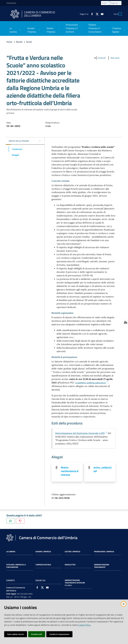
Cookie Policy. (85, 625)
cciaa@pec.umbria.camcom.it (92, 383)
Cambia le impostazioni (59, 634)
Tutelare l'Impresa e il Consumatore (16, 566)
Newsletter (70, 565)
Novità (19, 42)
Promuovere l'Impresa (104, 552)
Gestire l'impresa (72, 552)
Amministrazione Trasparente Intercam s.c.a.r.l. (75, 583)
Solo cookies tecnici (16, 634)
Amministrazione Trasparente (102, 566)
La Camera (11, 552)
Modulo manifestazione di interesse (70, 471)
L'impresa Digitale (43, 565)
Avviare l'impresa (43, 552)
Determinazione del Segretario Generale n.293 (81, 433)
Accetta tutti (37, 634)
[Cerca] (119, 14)
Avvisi (29, 42)
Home (9, 42)
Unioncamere (11, 3)
